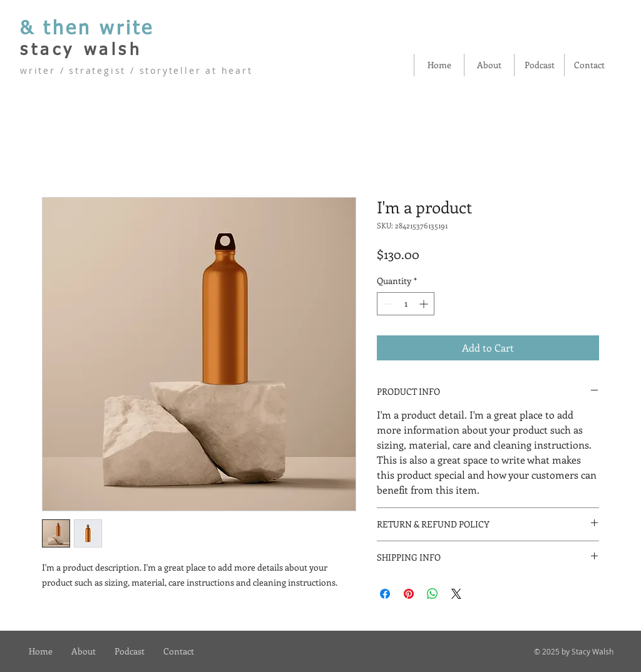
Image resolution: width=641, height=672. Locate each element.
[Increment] (425, 304)
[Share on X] (456, 594)
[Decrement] (387, 304)
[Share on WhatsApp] (433, 594)
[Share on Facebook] (385, 594)
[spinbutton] (406, 304)
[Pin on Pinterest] (409, 594)
